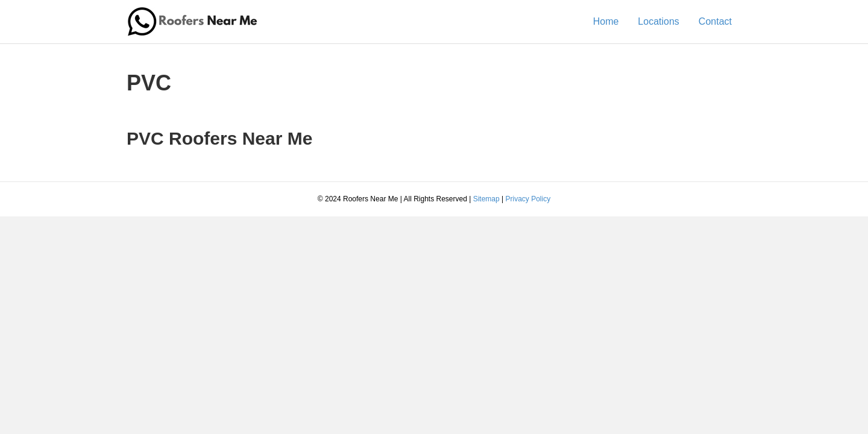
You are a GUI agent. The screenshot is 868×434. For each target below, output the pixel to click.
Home (606, 21)
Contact (715, 21)
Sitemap (486, 199)
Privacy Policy (528, 199)
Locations (659, 21)
